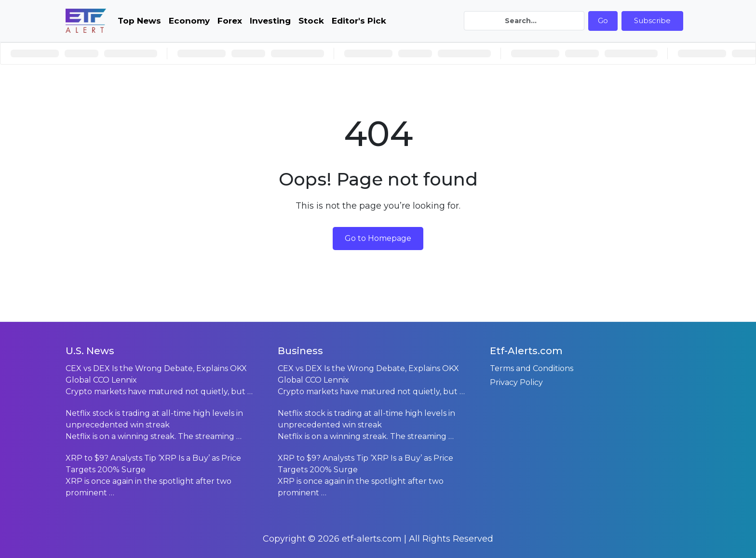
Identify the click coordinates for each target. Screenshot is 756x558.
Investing (270, 21)
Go (603, 20)
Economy (189, 21)
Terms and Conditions (532, 368)
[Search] (524, 21)
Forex (230, 21)
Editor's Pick (359, 21)
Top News (139, 21)
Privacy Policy (516, 382)
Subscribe (652, 20)
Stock (311, 21)
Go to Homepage (378, 238)
